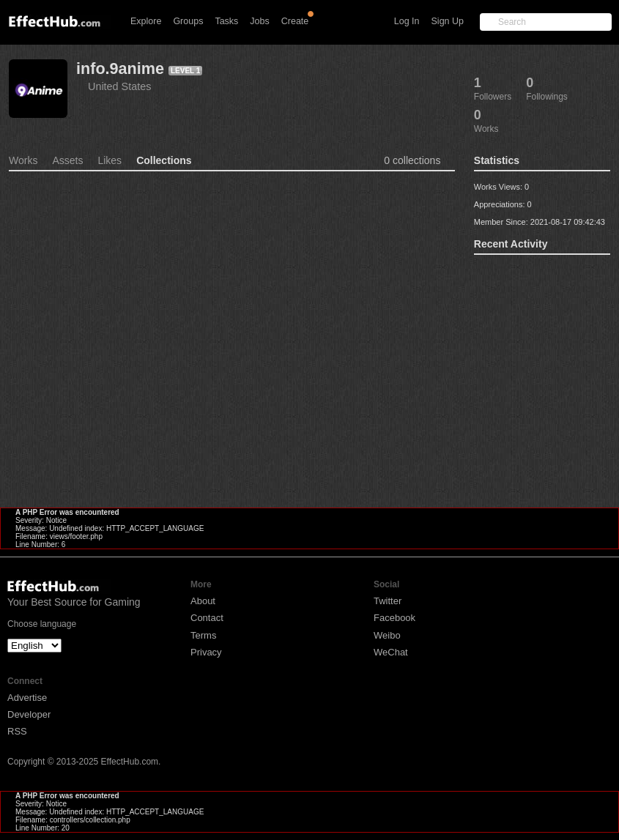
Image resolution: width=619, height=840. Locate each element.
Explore (146, 21)
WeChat (391, 652)
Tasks (226, 21)
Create (295, 21)
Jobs (259, 21)
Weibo (387, 635)
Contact (207, 618)
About (203, 601)
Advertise (27, 698)
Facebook (394, 618)
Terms (203, 635)
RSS (17, 731)
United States (119, 86)
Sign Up (448, 21)
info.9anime (120, 68)
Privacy (206, 652)
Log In (407, 21)
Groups (188, 21)
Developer (29, 714)
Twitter (388, 601)
